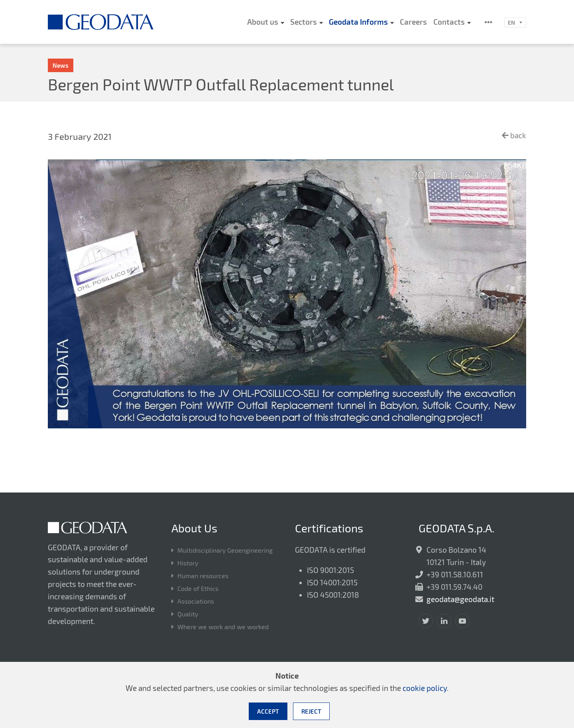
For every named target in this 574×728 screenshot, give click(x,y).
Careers (413, 22)
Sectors (304, 22)
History (188, 563)
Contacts (449, 22)
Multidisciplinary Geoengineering (225, 550)
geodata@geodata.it (460, 599)
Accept (268, 711)
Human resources (203, 576)
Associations (196, 601)
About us (263, 22)
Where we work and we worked (223, 627)
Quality (188, 614)
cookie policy (425, 688)
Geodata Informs (358, 22)
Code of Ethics (198, 589)
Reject (311, 711)
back (514, 135)
